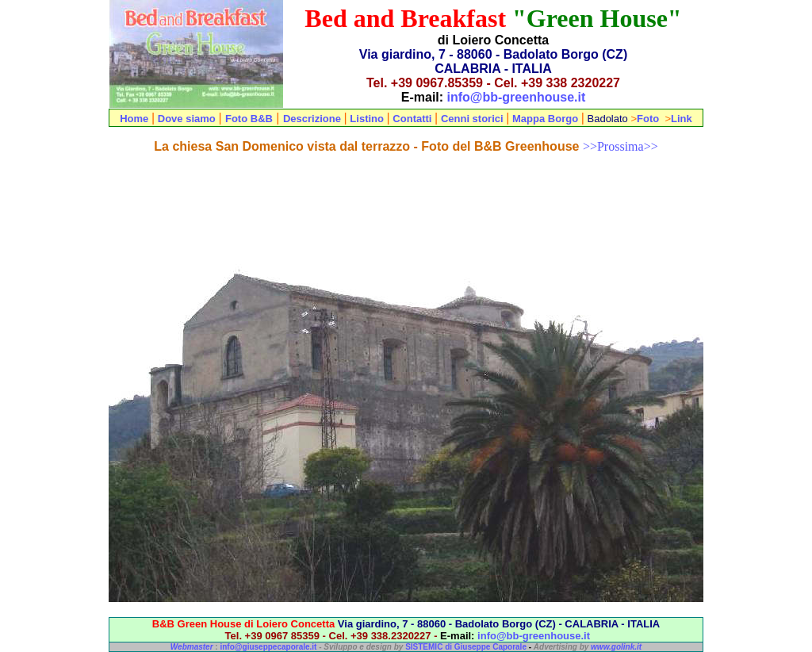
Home (134, 119)
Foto (648, 119)
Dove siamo (187, 119)
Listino (368, 119)
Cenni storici (472, 119)
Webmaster (192, 647)
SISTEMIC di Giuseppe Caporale (466, 647)
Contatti (412, 119)
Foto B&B (249, 119)
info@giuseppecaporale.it (268, 647)
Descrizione (312, 119)
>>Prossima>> (620, 146)
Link (682, 119)
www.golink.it (616, 647)
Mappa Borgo (545, 119)
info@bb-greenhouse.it (517, 97)
